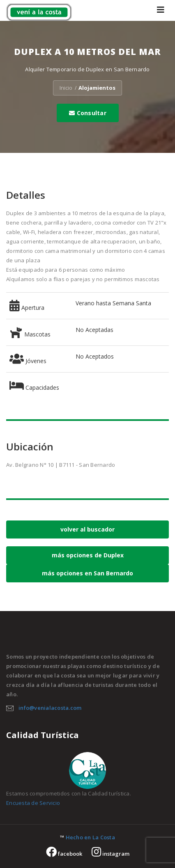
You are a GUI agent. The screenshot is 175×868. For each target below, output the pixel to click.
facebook (64, 854)
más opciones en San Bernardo (87, 573)
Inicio (66, 88)
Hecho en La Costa (90, 837)
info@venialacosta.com (50, 708)
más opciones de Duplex (88, 555)
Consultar (88, 113)
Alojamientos (97, 88)
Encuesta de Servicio (33, 803)
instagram (111, 854)
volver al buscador (87, 529)
